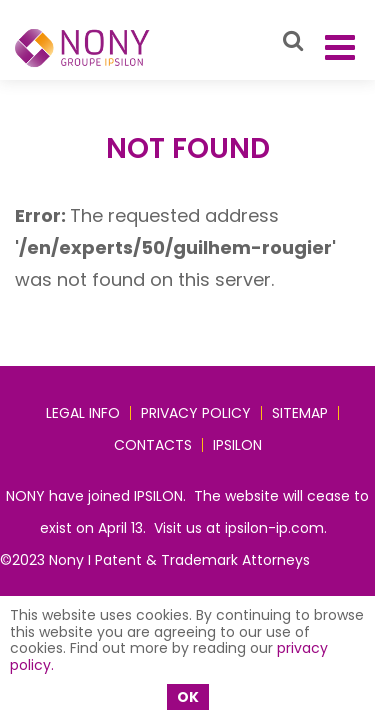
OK (188, 697)
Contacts (153, 445)
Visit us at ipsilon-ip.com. (240, 528)
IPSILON (237, 445)
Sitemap (300, 413)
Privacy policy (196, 413)
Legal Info (83, 413)
